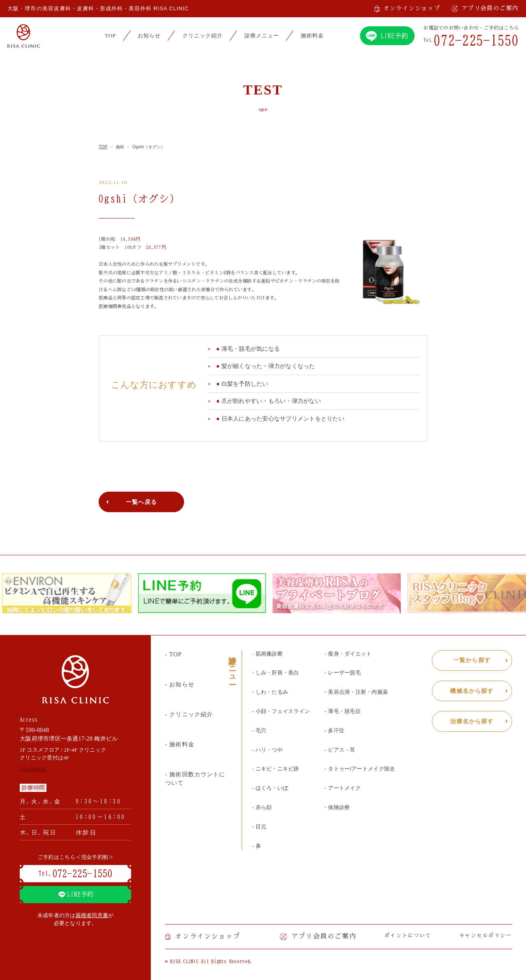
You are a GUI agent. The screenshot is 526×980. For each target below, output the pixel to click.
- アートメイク (343, 788)
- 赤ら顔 (262, 807)
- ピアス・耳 (340, 750)
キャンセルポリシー (486, 935)
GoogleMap (33, 769)
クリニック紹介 (203, 36)
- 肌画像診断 (267, 654)
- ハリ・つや (267, 750)
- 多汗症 (335, 730)
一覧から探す (472, 660)
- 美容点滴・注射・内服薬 (356, 692)
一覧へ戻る (141, 502)
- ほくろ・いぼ (270, 788)
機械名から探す (472, 691)
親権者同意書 (92, 915)
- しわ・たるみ (270, 692)
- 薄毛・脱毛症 (343, 711)
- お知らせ (180, 684)
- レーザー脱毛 (343, 673)
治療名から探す (472, 721)
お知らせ (149, 36)
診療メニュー (262, 36)
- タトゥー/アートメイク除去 (360, 769)
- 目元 (259, 827)
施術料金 (312, 36)
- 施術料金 (180, 744)
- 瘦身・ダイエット (348, 654)
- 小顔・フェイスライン (281, 711)
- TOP (174, 654)
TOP (110, 36)
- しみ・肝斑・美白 (275, 673)
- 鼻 (256, 846)
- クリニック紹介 (189, 714)
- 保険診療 (337, 807)
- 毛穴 (259, 730)
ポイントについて (408, 935)
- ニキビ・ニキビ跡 (275, 769)
